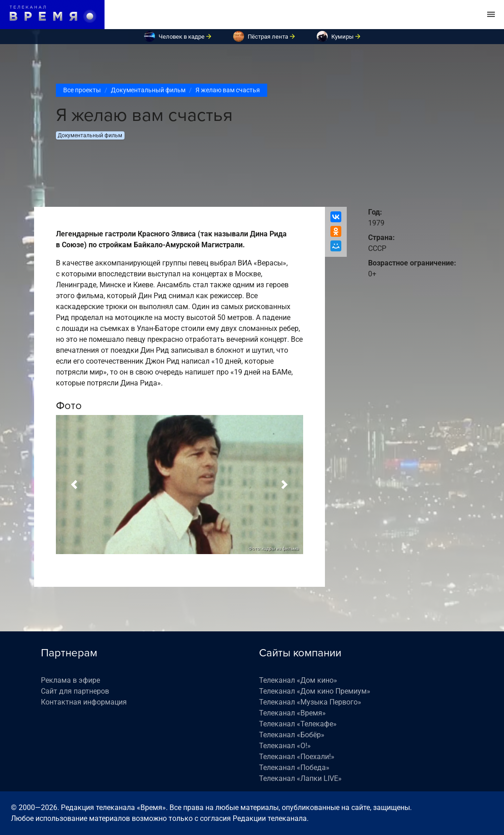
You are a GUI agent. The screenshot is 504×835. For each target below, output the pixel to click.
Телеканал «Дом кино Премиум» (315, 691)
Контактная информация (84, 702)
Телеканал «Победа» (294, 767)
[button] (75, 485)
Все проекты (82, 90)
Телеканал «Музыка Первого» (310, 702)
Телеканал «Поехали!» (297, 757)
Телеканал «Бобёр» (292, 735)
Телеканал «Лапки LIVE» (300, 778)
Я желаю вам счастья (228, 90)
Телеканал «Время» (292, 713)
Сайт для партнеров (75, 691)
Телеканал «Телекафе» (298, 724)
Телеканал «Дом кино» (298, 680)
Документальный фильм (148, 90)
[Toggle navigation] (491, 15)
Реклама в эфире (70, 680)
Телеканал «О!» (285, 746)
